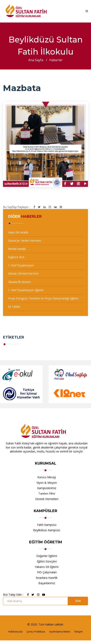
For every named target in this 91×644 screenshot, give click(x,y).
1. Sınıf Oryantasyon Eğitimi (26, 290)
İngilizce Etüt (16, 257)
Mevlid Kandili (17, 249)
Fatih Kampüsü (47, 525)
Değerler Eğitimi (47, 556)
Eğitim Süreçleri (47, 561)
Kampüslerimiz (47, 488)
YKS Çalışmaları (47, 572)
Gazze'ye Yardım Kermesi (25, 241)
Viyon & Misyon (47, 483)
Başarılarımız (47, 583)
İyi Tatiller (14, 307)
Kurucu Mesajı (47, 477)
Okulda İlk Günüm (19, 282)
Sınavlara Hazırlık (47, 578)
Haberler (56, 60)
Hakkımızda (15, 632)
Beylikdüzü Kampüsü (47, 530)
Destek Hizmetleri (47, 499)
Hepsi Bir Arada (18, 232)
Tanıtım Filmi (47, 493)
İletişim (79, 632)
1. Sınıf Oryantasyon (21, 265)
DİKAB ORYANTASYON (23, 274)
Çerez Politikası (36, 632)
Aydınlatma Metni (60, 632)
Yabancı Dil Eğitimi (47, 567)
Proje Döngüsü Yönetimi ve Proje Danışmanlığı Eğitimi (43, 298)
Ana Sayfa (36, 60)
